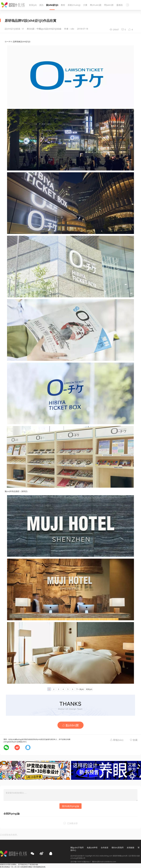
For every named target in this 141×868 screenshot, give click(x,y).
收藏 (135, 740)
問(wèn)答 (109, 5)
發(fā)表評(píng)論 (70, 806)
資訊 (41, 5)
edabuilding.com (106, 856)
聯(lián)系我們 (117, 848)
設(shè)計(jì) (52, 5)
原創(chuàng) (74, 5)
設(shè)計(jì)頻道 (12, 29)
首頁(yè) (33, 5)
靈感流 (119, 5)
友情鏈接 (131, 848)
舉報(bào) (118, 740)
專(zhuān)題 (96, 5)
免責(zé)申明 (92, 848)
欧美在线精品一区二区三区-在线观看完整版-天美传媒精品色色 (23, 867)
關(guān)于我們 (77, 848)
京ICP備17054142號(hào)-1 (81, 862)
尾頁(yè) (89, 689)
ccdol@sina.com (110, 862)
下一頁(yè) (80, 689)
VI (23, 29)
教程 (63, 5)
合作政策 (105, 848)
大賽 (85, 5)
